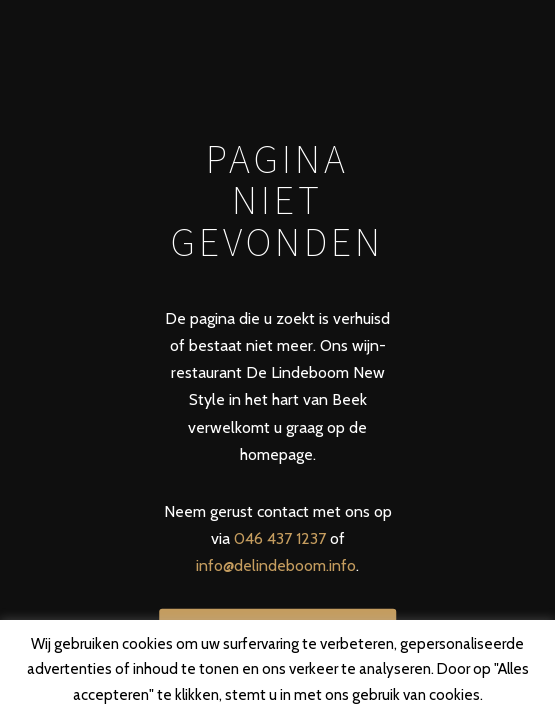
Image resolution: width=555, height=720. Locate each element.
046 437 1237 (280, 538)
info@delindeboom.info (276, 565)
